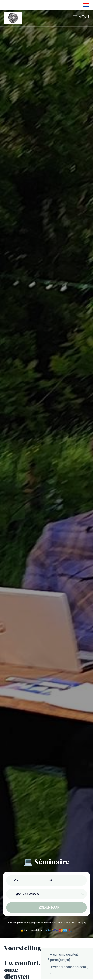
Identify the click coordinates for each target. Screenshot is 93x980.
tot (50, 880)
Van (16, 880)
